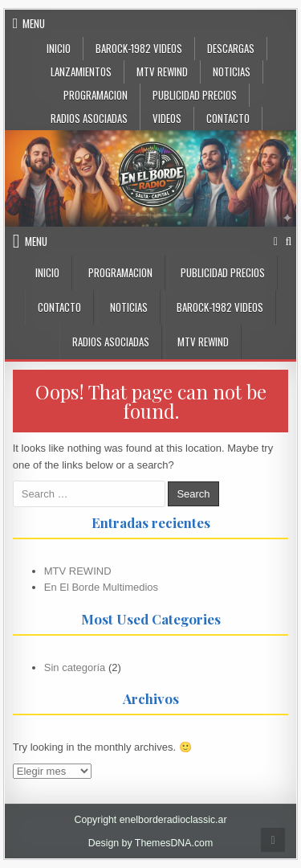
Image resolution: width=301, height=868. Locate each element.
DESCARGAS (231, 48)
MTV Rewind (162, 72)
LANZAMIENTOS (81, 72)
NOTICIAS (232, 72)
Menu (34, 23)
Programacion (96, 95)
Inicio (59, 48)
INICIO (47, 272)
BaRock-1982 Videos (139, 48)
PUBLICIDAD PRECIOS (195, 95)
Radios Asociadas (89, 118)
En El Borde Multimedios (101, 587)
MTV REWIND (78, 571)
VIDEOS (167, 118)
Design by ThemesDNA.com (151, 843)
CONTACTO (228, 118)
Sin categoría (75, 667)
